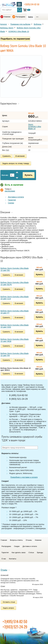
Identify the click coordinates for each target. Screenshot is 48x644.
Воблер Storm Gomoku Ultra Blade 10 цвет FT (15, 312)
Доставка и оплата (16, 197)
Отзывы (29, 540)
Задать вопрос (8, 608)
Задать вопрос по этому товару (16, 163)
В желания (20, 156)
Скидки (11, 203)
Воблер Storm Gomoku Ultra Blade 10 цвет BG (15, 269)
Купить (29, 175)
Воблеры (38, 24)
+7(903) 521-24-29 (15, 627)
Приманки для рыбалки (20, 24)
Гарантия (12, 200)
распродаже (10, 191)
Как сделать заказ (19, 552)
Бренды (40, 552)
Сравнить (7, 156)
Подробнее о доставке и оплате (24, 477)
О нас (4, 559)
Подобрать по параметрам (15, 39)
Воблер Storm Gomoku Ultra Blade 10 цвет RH (15, 354)
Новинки (7, 17)
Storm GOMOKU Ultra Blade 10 (35, 127)
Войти (30, 17)
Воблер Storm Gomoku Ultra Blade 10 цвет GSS (15, 326)
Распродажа (20, 17)
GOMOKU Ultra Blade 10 (19, 31)
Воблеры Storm (7, 28)
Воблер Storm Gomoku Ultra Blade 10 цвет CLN (15, 298)
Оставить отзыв (9, 602)
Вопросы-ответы (16, 540)
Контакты (13, 559)
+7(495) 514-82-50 (15, 621)
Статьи (31, 552)
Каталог (4, 24)
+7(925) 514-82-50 (32, 4)
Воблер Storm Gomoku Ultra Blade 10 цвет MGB (15, 340)
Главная (4, 540)
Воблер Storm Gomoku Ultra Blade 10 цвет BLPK (15, 283)
